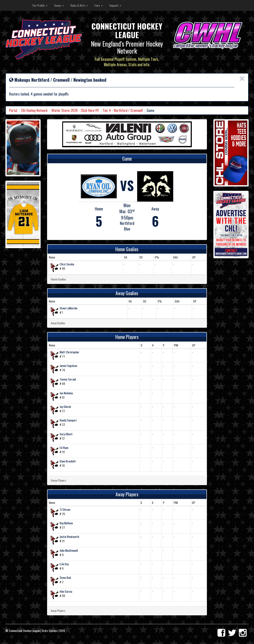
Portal (13, 110)
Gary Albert (66, 434)
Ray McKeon (66, 523)
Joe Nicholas (66, 393)
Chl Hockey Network (34, 110)
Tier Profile (40, 5)
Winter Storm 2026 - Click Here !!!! (75, 110)
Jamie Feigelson (68, 366)
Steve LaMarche (68, 308)
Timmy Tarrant (68, 379)
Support (115, 5)
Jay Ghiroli (65, 407)
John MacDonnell (69, 550)
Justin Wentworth (69, 537)
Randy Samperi (68, 420)
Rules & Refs (79, 5)
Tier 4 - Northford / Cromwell (123, 110)
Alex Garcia (66, 591)
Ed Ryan (64, 447)
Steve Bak (65, 577)
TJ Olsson (65, 509)
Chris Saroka (67, 264)
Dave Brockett (68, 461)
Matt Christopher (69, 352)
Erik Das (64, 564)
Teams (59, 5)
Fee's (99, 5)
